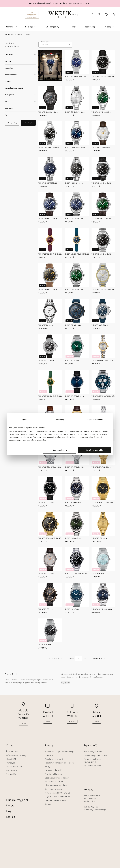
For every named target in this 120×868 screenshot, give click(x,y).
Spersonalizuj (60, 450)
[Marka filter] (20, 101)
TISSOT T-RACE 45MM (73, 325)
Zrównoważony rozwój (16, 755)
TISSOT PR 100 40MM (46, 503)
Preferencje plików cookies (96, 755)
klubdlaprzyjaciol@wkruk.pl (95, 793)
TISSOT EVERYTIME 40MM (75, 396)
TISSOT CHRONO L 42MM (101, 183)
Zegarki (20, 34)
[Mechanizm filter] (20, 68)
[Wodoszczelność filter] (20, 75)
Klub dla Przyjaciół (17, 780)
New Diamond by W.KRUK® (58, 793)
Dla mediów (11, 774)
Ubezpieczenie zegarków (56, 785)
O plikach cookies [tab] (95, 419)
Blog (9, 791)
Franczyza (10, 763)
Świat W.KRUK (12, 752)
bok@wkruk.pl (89, 784)
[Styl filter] (20, 115)
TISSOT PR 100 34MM (99, 538)
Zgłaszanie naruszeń (93, 766)
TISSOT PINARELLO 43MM (48, 112)
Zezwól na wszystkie (94, 450)
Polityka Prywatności (93, 752)
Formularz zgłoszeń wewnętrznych (92, 760)
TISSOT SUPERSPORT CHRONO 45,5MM (103, 396)
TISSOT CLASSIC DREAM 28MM (103, 361)
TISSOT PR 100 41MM (46, 609)
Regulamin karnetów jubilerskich (59, 763)
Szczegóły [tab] (60, 419)
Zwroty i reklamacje (53, 774)
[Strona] (78, 659)
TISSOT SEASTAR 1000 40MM (76, 574)
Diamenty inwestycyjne (55, 800)
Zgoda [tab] (25, 419)
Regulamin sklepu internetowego (59, 752)
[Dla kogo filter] (20, 61)
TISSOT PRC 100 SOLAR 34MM (76, 76)
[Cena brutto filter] (20, 55)
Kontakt (11, 797)
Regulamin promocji (54, 759)
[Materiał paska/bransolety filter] (20, 88)
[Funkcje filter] (20, 81)
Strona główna (9, 34)
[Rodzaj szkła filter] (20, 95)
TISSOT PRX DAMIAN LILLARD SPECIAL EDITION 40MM (102, 503)
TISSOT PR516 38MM (46, 325)
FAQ (47, 767)
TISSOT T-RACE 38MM (100, 325)
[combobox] (55, 45)
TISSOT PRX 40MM (72, 361)
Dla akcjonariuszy (14, 767)
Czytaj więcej (66, 683)
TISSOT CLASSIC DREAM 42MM (50, 467)
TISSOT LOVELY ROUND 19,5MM (50, 254)
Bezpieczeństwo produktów (57, 778)
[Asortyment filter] (20, 108)
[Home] (60, 15)
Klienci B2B (11, 759)
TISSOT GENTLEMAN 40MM (102, 609)
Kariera (10, 786)
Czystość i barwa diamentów (57, 797)
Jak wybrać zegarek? (54, 782)
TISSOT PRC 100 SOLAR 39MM (103, 76)
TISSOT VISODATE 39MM (101, 147)
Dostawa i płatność (53, 770)
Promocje (49, 755)
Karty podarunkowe (54, 789)
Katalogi (48, 804)
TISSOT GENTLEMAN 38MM (75, 112)
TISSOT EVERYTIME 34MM (75, 467)
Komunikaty (11, 770)
